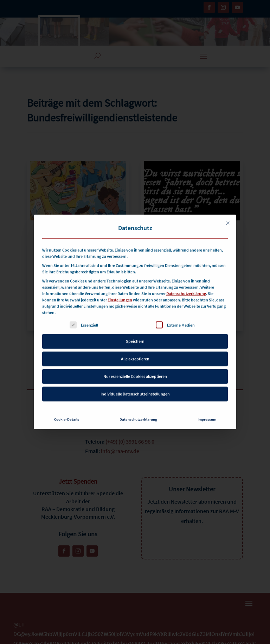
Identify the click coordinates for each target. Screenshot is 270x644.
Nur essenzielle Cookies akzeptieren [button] (135, 367)
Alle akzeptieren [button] (135, 349)
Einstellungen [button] (120, 290)
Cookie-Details (67, 410)
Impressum (207, 410)
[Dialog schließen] (228, 213)
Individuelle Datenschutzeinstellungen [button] (135, 384)
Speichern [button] (135, 331)
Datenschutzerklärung (186, 284)
